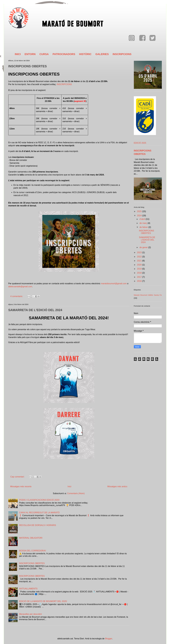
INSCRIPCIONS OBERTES (28, 66)
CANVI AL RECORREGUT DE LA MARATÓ (39, 513)
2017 (140, 277)
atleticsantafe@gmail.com (20, 287)
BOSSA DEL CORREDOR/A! (33, 551)
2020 (140, 265)
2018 (140, 273)
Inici (69, 486)
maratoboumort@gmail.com (114, 284)
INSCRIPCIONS (122, 54)
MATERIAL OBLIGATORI (31, 538)
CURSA (44, 54)
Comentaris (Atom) (76, 493)
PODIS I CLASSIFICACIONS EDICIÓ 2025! (39, 500)
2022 (140, 257)
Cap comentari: (18, 477)
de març (143, 223)
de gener (144, 247)
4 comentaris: (17, 296)
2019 (140, 269)
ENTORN (30, 54)
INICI (18, 54)
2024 (140, 216)
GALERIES (102, 54)
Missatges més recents (21, 486)
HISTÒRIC (85, 54)
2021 (140, 261)
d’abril (142, 219)
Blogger (109, 639)
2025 (140, 211)
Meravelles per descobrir (31, 614)
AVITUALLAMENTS (28, 589)
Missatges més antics (117, 486)
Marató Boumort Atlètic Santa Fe (148, 295)
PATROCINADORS (64, 54)
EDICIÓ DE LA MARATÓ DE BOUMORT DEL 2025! (43, 601)
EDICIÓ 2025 (140, 143)
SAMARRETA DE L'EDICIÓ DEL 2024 (35, 310)
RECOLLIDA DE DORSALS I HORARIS (38, 525)
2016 (140, 281)
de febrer (144, 227)
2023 (140, 252)
